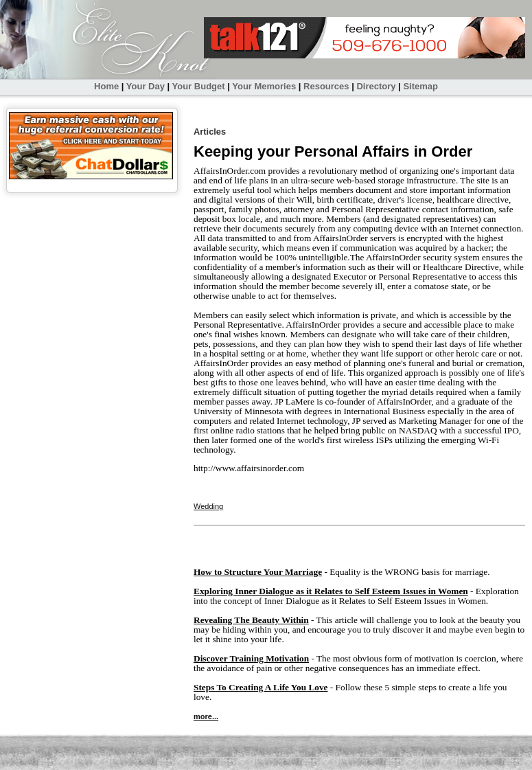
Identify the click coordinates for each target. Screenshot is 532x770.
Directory (376, 86)
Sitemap (420, 86)
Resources (326, 86)
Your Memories (264, 86)
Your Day (146, 86)
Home (106, 86)
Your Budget (199, 86)
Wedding (208, 506)
